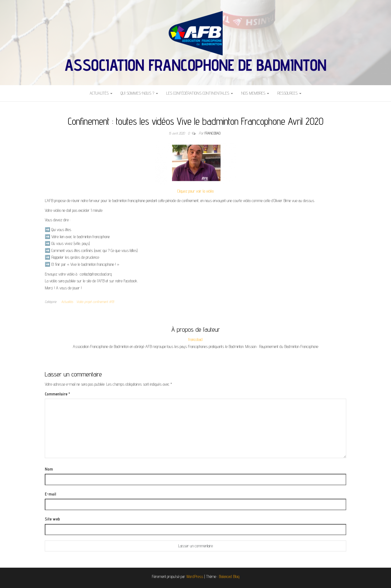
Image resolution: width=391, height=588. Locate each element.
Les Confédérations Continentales (200, 93)
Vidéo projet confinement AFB (95, 302)
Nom (49, 469)
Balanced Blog (229, 576)
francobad (213, 133)
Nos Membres (255, 93)
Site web (52, 519)
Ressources (289, 93)
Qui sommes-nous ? (139, 93)
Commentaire (57, 394)
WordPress (195, 576)
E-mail (50, 494)
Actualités (101, 93)
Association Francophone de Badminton (195, 65)
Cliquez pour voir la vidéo (195, 191)
